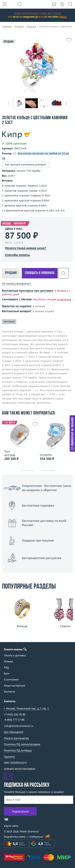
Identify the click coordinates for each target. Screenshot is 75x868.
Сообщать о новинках (40, 273)
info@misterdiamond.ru (19, 726)
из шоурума (64, 299)
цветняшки (9, 322)
